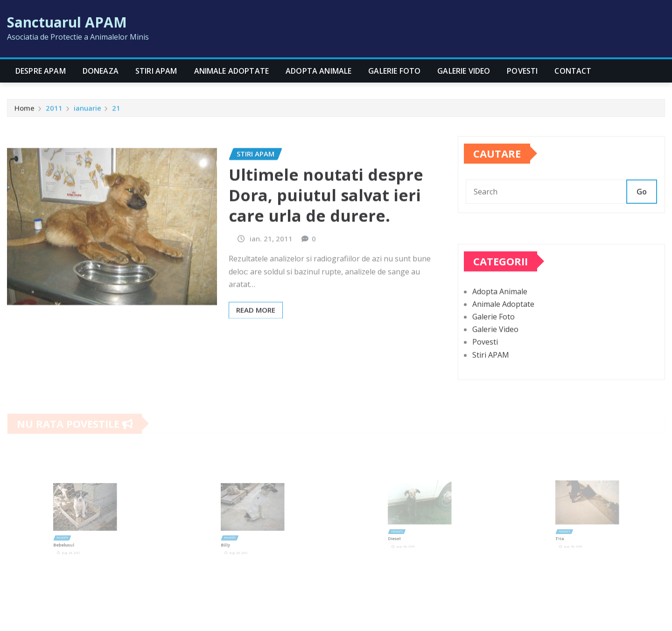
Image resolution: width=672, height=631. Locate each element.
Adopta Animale (318, 71)
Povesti (522, 71)
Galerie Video (464, 71)
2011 (54, 110)
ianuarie (87, 110)
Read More (256, 331)
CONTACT (573, 71)
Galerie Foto (394, 71)
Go (642, 201)
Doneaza (101, 71)
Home (24, 110)
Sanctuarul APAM (67, 22)
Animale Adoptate (232, 71)
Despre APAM (41, 71)
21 (116, 110)
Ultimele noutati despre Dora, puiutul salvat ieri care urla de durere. (326, 216)
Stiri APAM (156, 71)
